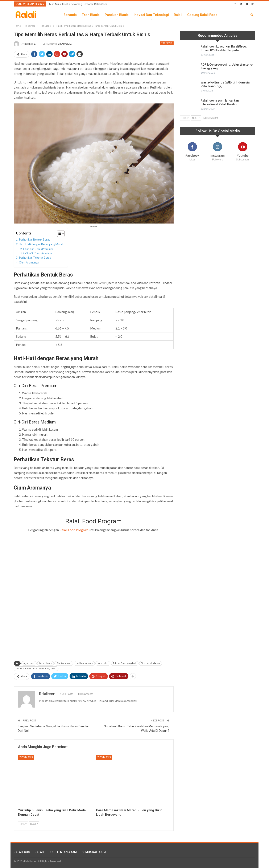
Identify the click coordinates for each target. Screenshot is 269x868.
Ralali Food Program (74, 530)
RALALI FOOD (44, 852)
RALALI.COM (22, 852)
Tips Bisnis (167, 43)
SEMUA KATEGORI (94, 852)
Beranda (70, 15)
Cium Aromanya (29, 262)
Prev (23, 824)
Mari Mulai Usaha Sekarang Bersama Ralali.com (78, 4)
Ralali (178, 15)
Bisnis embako (64, 663)
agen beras (29, 663)
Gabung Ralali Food (202, 15)
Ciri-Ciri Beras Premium (39, 249)
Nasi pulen (103, 663)
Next (34, 824)
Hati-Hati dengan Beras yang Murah (41, 244)
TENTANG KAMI (67, 852)
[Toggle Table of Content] (59, 234)
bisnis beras (45, 663)
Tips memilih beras (151, 663)
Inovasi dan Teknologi (151, 15)
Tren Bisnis (91, 15)
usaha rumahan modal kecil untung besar (36, 669)
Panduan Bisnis (117, 15)
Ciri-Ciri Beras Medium (39, 253)
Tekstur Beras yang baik (125, 663)
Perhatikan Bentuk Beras (34, 239)
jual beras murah (84, 663)
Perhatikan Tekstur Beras (35, 258)
